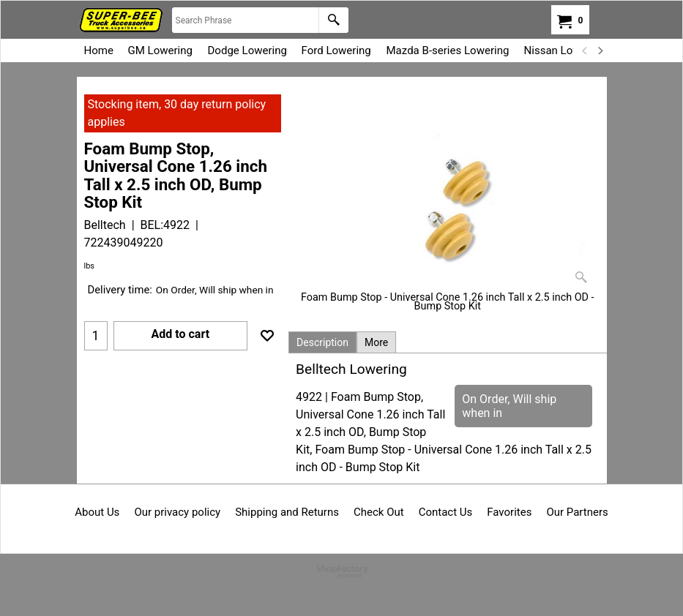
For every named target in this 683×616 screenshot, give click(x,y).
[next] (600, 50)
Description (322, 342)
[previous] (586, 50)
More (376, 342)
